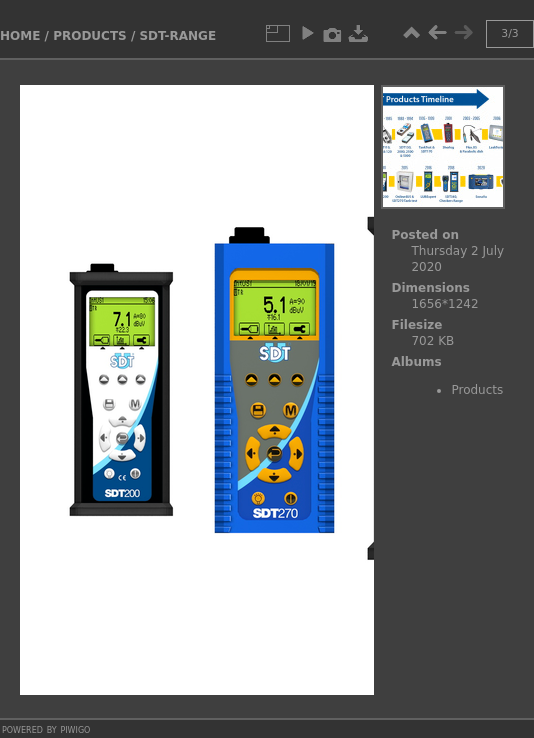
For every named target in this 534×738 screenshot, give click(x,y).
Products (90, 36)
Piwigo (75, 729)
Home (20, 36)
